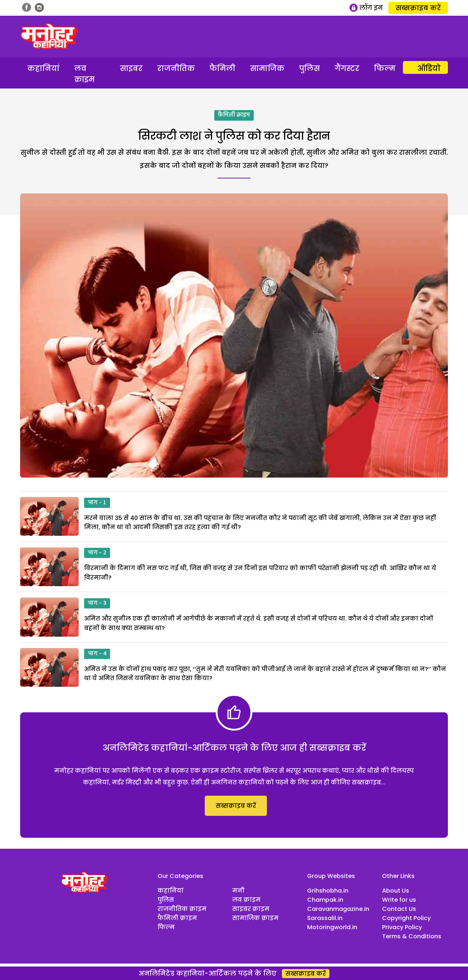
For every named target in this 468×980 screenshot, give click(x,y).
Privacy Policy (402, 927)
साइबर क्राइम (251, 909)
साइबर (131, 68)
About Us (396, 891)
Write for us (399, 900)
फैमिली (222, 68)
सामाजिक (267, 68)
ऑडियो (429, 68)
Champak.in (325, 900)
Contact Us (399, 909)
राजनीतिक (176, 68)
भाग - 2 (97, 553)
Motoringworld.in (332, 927)
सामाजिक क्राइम (255, 918)
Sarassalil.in (325, 918)
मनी (238, 891)
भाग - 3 (97, 603)
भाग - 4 (97, 654)
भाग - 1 (97, 503)
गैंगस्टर (347, 68)
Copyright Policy (406, 918)
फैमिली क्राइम (234, 115)
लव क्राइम (84, 74)
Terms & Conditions (412, 936)
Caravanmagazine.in (338, 909)
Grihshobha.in (328, 891)
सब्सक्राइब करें (418, 8)
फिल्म (385, 68)
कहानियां (44, 68)
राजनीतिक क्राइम (182, 909)
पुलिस (310, 68)
